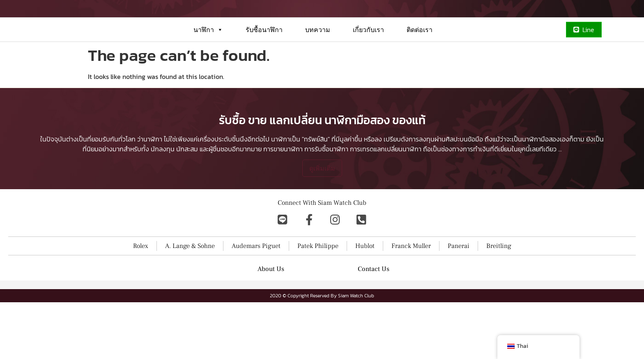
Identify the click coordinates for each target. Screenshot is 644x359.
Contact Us (374, 326)
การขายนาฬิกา (283, 206)
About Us (271, 326)
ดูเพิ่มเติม (322, 225)
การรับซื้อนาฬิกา (326, 206)
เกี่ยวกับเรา (368, 59)
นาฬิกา (208, 59)
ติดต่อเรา (420, 59)
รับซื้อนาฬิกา (264, 59)
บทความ (318, 59)
